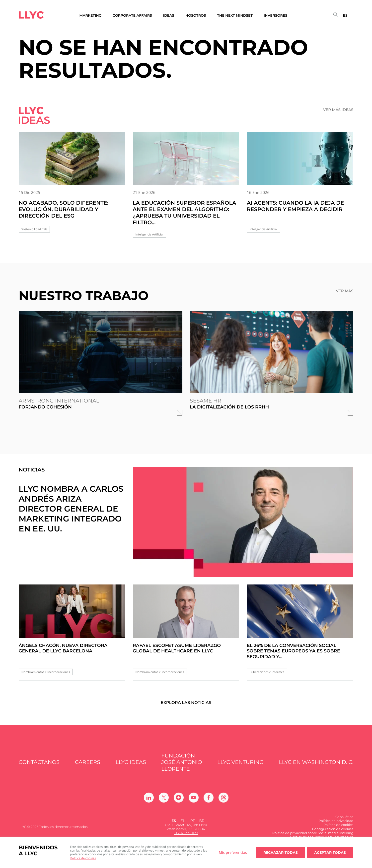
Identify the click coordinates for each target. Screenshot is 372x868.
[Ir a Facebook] (209, 801)
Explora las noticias (186, 706)
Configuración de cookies (333, 833)
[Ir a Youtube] (194, 801)
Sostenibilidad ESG (34, 229)
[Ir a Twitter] (164, 801)
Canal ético (344, 821)
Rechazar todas (281, 853)
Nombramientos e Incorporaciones (46, 672)
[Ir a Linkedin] (149, 801)
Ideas (169, 16)
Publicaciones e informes (267, 672)
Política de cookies (83, 858)
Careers (88, 766)
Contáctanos (39, 766)
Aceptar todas (330, 853)
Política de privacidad (336, 825)
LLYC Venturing (240, 766)
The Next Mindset (235, 16)
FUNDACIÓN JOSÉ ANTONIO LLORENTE (182, 766)
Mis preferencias (233, 852)
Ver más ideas (338, 110)
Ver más (345, 291)
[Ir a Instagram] (179, 801)
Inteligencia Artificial (149, 234)
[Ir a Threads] (223, 801)
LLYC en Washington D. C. (316, 766)
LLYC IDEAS (131, 766)
